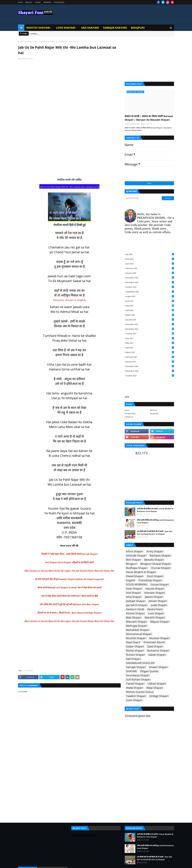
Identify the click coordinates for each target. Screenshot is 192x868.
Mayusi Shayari (160, 622)
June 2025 (150, 259)
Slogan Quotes (149, 671)
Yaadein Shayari (136, 696)
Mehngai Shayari (137, 626)
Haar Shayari (134, 589)
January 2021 (150, 362)
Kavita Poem (155, 609)
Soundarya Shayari (138, 675)
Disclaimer (47, 2)
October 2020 (150, 376)
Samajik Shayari (136, 667)
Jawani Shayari (154, 597)
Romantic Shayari (158, 651)
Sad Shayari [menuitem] (90, 28)
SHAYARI (131, 671)
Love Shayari (29, 42)
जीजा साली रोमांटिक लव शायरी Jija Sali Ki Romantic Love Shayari (155, 521)
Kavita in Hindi (135, 609)
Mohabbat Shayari (138, 630)
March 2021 (150, 352)
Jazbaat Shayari (136, 601)
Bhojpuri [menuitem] (138, 28)
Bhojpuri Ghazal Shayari (156, 564)
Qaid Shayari (155, 646)
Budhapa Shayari (137, 568)
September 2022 (150, 292)
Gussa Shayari (160, 584)
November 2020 (150, 371)
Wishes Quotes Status (140, 692)
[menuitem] (21, 28)
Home (20, 2)
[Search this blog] (143, 198)
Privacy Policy (130, 413)
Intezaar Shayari (155, 593)
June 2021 (150, 338)
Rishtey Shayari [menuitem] (38, 28)
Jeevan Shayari (158, 601)
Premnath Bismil (154, 642)
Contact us (129, 417)
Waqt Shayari (155, 688)
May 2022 (150, 306)
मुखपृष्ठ (127, 397)
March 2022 (150, 315)
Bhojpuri (132, 564)
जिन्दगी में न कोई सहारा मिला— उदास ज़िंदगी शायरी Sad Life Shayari (69, 554)
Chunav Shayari (161, 568)
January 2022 (150, 320)
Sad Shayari (133, 659)
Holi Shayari (133, 593)
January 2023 (150, 273)
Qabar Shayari (135, 646)
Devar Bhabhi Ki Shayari (141, 572)
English (131, 580)
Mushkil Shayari (136, 638)
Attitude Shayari (136, 556)
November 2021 (150, 329)
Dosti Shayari (155, 576)
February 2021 (150, 357)
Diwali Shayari (135, 576)
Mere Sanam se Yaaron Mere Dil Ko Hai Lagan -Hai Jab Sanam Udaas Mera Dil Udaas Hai (69, 571)
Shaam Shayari (158, 667)
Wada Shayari (134, 688)
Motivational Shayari (139, 634)
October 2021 (150, 334)
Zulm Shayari (134, 700)
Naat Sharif (133, 642)
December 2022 (150, 278)
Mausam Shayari (136, 622)
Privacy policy (59, 2)
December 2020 (150, 366)
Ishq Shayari (134, 597)
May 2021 (150, 343)
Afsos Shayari (135, 551)
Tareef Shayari (135, 684)
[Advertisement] (69, 98)
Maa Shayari (134, 618)
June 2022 (150, 301)
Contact (38, 2)
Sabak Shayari (157, 655)
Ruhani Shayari (135, 655)
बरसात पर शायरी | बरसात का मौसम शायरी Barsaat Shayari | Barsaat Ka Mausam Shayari (149, 118)
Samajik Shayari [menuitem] (115, 28)
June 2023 (150, 264)
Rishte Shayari (135, 651)
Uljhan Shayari (157, 684)
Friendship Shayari (150, 580)
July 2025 (150, 254)
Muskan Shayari (159, 638)
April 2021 (150, 348)
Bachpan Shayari (160, 556)
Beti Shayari (133, 560)
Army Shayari (155, 551)
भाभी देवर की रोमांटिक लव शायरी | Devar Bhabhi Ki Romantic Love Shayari (155, 510)
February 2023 (150, 268)
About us (29, 2)
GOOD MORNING (137, 584)
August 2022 (150, 296)
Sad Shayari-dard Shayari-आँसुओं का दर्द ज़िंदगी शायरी (69, 562)
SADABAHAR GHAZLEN (140, 663)
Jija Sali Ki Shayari (137, 605)
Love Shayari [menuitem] (66, 28)
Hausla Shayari (155, 589)
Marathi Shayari (155, 618)
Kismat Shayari (135, 613)
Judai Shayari (159, 605)
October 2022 (150, 287)
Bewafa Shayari (154, 560)
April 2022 (150, 310)
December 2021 (150, 324)
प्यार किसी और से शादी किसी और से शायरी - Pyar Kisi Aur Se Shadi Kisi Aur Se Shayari (155, 533)
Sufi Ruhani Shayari (138, 680)
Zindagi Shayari (159, 696)
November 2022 (150, 282)
